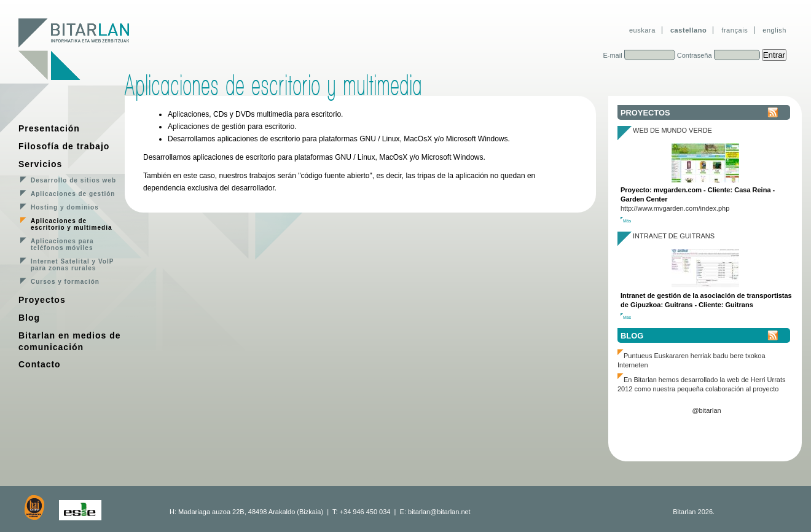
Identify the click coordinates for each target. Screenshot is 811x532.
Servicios (40, 164)
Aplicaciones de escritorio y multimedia (71, 224)
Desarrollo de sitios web (73, 180)
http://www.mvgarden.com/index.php (675, 208)
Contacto (40, 364)
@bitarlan (706, 410)
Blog (29, 318)
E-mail (612, 55)
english (774, 30)
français (735, 30)
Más (627, 221)
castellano (688, 30)
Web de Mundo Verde (672, 130)
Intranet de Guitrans (674, 236)
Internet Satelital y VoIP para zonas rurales (72, 265)
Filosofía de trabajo (64, 146)
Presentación (49, 128)
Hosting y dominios (65, 207)
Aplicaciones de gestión (73, 194)
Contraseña (695, 55)
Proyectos (42, 300)
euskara (642, 30)
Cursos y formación (65, 282)
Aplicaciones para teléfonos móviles (62, 244)
